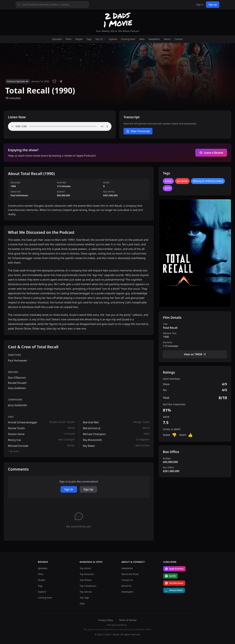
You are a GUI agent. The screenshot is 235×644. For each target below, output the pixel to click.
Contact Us (127, 580)
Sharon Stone (16, 434)
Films (69, 39)
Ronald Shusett (17, 383)
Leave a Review (211, 153)
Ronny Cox (15, 440)
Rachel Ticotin (16, 428)
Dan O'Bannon (17, 378)
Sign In (69, 489)
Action (168, 181)
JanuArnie (182, 181)
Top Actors (85, 568)
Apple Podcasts (174, 569)
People (79, 39)
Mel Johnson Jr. (92, 428)
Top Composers (88, 586)
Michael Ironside (18, 446)
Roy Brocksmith (92, 440)
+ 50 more (13, 451)
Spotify (170, 576)
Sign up (213, 4)
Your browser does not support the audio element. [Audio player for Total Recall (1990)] (60, 126)
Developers (127, 592)
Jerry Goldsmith (18, 405)
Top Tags (84, 598)
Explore (113, 39)
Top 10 (100, 39)
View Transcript (138, 131)
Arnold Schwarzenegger (23, 422)
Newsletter (154, 39)
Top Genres (86, 592)
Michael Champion (94, 434)
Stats (142, 39)
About (167, 39)
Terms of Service (128, 620)
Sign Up (88, 489)
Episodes (57, 39)
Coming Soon (128, 39)
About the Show (130, 574)
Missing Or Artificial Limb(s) (208, 181)
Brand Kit (126, 586)
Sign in (200, 4)
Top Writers (86, 580)
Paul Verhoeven (18, 360)
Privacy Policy (106, 620)
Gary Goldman (17, 388)
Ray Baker (89, 446)
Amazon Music (174, 590)
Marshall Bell (91, 422)
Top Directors (87, 574)
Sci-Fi (168, 188)
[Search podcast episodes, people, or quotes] (52, 5)
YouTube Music (174, 583)
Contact (179, 39)
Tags (89, 39)
